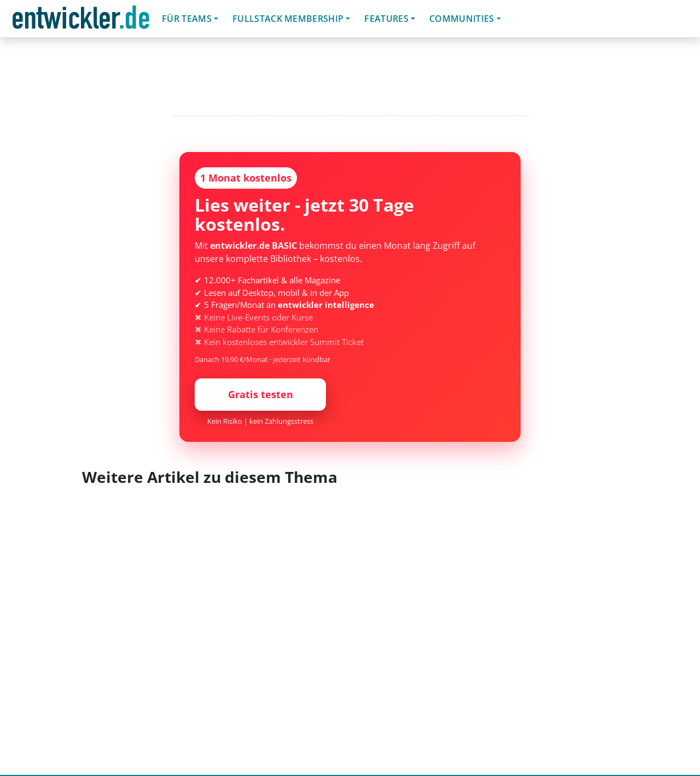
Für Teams (187, 19)
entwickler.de (81, 21)
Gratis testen (261, 394)
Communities (462, 19)
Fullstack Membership (288, 19)
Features (386, 19)
